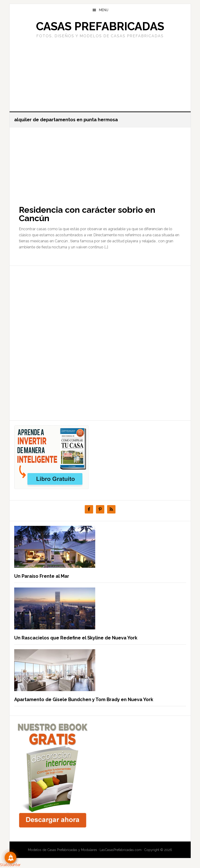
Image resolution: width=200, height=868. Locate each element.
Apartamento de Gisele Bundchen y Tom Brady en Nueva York (84, 699)
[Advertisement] (100, 74)
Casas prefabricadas (100, 26)
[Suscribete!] (10, 858)
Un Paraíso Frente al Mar (42, 576)
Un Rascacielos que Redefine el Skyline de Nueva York (76, 638)
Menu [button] (104, 10)
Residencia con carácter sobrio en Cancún (87, 214)
